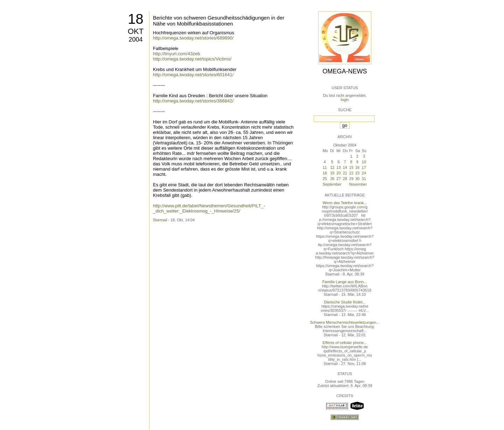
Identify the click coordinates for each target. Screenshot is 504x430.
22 (351, 173)
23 (357, 173)
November (358, 184)
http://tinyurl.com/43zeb (176, 54)
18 (136, 19)
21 (345, 173)
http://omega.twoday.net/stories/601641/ (193, 75)
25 (325, 179)
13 (338, 167)
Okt (136, 31)
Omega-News (345, 71)
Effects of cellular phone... (345, 343)
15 (351, 167)
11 (325, 167)
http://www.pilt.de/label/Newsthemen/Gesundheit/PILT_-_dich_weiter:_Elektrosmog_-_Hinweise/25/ (209, 208)
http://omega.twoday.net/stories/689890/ (193, 38)
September (332, 184)
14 (345, 167)
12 (332, 167)
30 (357, 179)
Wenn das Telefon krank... (345, 203)
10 (364, 162)
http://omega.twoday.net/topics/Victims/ (192, 59)
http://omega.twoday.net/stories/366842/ (193, 101)
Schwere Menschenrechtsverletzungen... (345, 322)
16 (357, 167)
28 (345, 179)
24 (364, 173)
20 (338, 173)
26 (332, 179)
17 (364, 167)
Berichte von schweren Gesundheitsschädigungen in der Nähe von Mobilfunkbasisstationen (219, 21)
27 (338, 179)
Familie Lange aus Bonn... (345, 282)
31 (364, 179)
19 (332, 173)
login (345, 100)
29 (351, 179)
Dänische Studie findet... (345, 302)
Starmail (160, 220)
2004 (135, 40)
